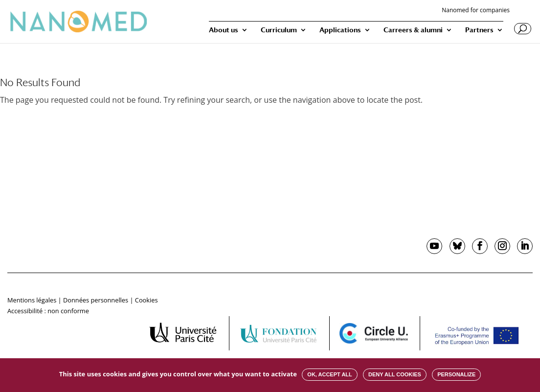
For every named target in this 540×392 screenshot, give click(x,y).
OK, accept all (329, 374)
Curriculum (279, 30)
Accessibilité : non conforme (48, 311)
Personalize (456, 374)
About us (224, 30)
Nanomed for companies (476, 11)
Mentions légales (32, 300)
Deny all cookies (395, 374)
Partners (479, 30)
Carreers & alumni (413, 30)
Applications (340, 30)
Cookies (146, 300)
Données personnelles (96, 300)
